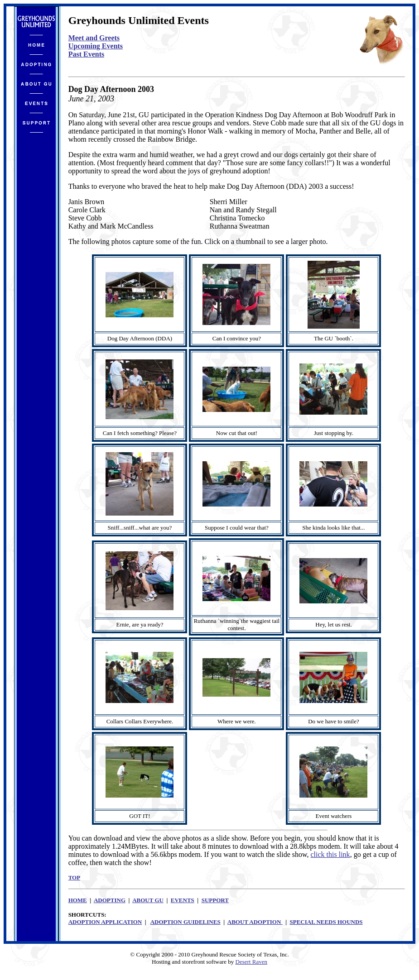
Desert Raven (251, 962)
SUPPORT (215, 900)
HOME (78, 900)
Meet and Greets (94, 38)
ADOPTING (110, 900)
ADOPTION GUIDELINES (185, 922)
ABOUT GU (148, 900)
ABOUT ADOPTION (255, 922)
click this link (330, 854)
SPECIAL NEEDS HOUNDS (326, 922)
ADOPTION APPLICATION (105, 922)
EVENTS (183, 900)
